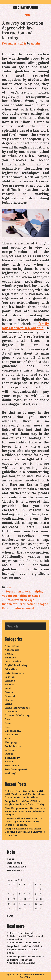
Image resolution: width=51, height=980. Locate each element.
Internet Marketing (17, 715)
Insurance (11, 711)
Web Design (12, 765)
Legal (8, 723)
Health (9, 700)
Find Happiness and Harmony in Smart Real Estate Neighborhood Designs (25, 811)
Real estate (12, 735)
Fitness (9, 684)
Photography (13, 731)
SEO (7, 738)
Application (12, 646)
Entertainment (14, 673)
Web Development (16, 769)
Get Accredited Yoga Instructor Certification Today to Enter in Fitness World (25, 604)
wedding (10, 773)
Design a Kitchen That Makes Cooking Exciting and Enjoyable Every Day (25, 832)
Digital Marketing (16, 665)
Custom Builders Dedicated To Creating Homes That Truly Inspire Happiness (23, 822)
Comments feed (16, 867)
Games (9, 692)
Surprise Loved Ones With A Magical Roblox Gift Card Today (25, 803)
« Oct (10, 916)
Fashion (10, 677)
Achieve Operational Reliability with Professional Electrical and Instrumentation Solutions (25, 794)
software (10, 750)
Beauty (9, 654)
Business (10, 658)
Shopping (11, 742)
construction (13, 661)
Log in (11, 859)
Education (11, 669)
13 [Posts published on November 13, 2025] (25, 899)
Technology (12, 758)
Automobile (12, 650)
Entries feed (14, 863)
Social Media (13, 746)
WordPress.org (16, 870)
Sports (9, 754)
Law (8, 587)
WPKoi (27, 977)
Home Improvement (17, 708)
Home (8, 704)
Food (8, 688)
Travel (9, 762)
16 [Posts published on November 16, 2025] (41, 899)
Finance (10, 681)
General (10, 696)
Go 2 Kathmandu (26, 7)
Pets (7, 727)
